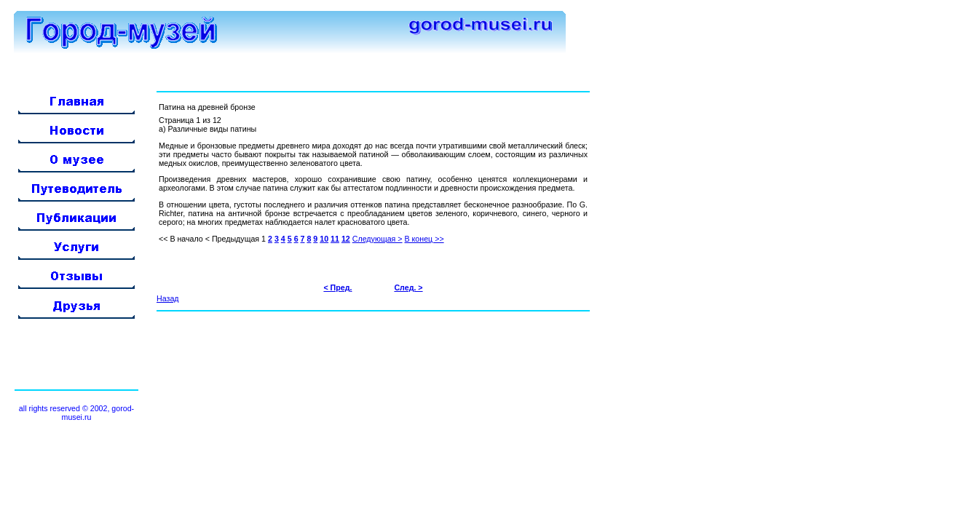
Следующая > (378, 239)
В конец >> (424, 239)
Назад (168, 298)
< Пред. (337, 287)
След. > (408, 287)
